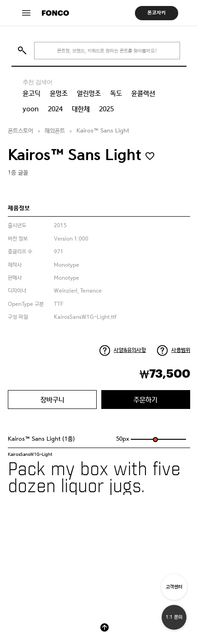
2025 (106, 109)
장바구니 (52, 400)
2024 (55, 109)
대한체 (81, 109)
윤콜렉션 (143, 93)
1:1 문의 (174, 617)
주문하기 (146, 400)
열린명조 (89, 93)
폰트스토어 (20, 131)
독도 (116, 93)
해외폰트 (55, 131)
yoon (31, 109)
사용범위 (181, 350)
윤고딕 (32, 93)
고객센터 (174, 587)
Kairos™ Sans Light (103, 131)
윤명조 (59, 93)
